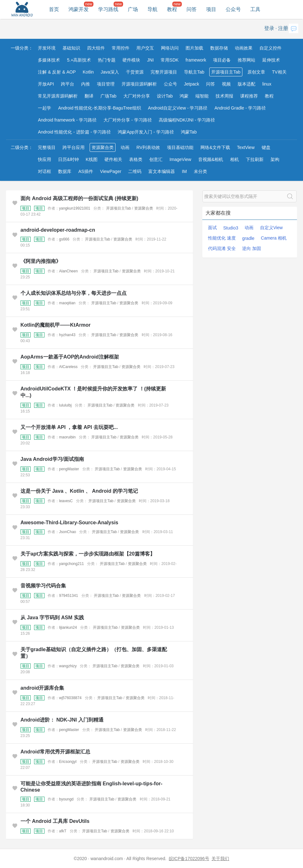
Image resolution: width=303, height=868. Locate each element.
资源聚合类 (103, 147)
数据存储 (219, 48)
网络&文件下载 (215, 147)
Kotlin (88, 72)
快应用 (45, 159)
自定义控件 (270, 48)
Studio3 (231, 228)
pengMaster (69, 469)
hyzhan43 (67, 335)
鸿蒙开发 (79, 9)
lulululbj (65, 405)
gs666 (64, 239)
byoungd (66, 799)
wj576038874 (70, 698)
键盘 (266, 147)
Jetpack (192, 84)
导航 (152, 9)
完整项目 (47, 147)
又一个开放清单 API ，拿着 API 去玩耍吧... (69, 427)
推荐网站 (247, 60)
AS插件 (86, 171)
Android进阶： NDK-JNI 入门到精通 (62, 720)
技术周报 (224, 96)
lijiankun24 (68, 627)
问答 (192, 9)
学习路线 (108, 9)
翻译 (89, 96)
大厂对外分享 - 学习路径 (128, 120)
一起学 (45, 108)
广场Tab (108, 96)
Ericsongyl (68, 762)
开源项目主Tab (226, 72)
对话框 (45, 171)
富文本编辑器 (162, 171)
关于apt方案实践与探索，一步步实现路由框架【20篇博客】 (88, 554)
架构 (275, 159)
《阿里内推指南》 (41, 261)
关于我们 (220, 859)
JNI (150, 60)
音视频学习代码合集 (43, 586)
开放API (46, 84)
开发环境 (47, 48)
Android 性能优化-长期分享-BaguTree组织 (99, 108)
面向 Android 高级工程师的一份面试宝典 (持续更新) (79, 198)
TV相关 (279, 72)
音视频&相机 (211, 159)
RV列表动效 (148, 147)
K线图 (92, 159)
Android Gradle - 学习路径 (240, 108)
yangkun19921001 (75, 208)
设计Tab (165, 96)
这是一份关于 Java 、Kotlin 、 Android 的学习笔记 (79, 491)
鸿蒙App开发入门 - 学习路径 (146, 132)
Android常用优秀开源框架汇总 (55, 752)
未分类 (200, 171)
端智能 (202, 96)
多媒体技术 (49, 60)
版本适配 (247, 84)
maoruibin (67, 437)
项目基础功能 (180, 147)
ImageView (180, 159)
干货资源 (135, 72)
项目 (211, 9)
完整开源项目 (164, 72)
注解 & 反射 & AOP (57, 72)
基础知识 (71, 48)
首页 (54, 9)
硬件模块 (131, 60)
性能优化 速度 (222, 238)
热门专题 (107, 60)
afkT (63, 831)
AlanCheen (68, 271)
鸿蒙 (184, 96)
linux (267, 84)
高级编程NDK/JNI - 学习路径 (187, 120)
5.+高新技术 (79, 60)
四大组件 (96, 48)
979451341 (68, 596)
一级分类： (22, 48)
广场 (133, 9)
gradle (248, 238)
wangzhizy (68, 666)
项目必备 (222, 60)
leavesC (66, 501)
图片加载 (194, 48)
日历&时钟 (68, 159)
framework (196, 60)
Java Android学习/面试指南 (52, 459)
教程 (172, 9)
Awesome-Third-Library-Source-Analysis (69, 523)
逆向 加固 (252, 248)
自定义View (271, 228)
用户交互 (145, 48)
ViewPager (111, 171)
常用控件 (121, 48)
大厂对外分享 (137, 96)
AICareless (68, 367)
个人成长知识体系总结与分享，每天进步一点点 (74, 293)
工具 (255, 9)
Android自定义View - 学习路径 (178, 108)
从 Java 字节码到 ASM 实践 (52, 618)
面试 (212, 228)
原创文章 (256, 72)
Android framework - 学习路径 (67, 120)
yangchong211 (71, 564)
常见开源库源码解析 (58, 96)
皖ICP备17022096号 (189, 859)
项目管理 (106, 84)
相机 (235, 159)
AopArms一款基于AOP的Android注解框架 (70, 357)
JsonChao (68, 532)
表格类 (136, 159)
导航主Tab (194, 72)
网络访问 (170, 48)
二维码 (135, 171)
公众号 (233, 9)
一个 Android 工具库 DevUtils (55, 821)
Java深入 (110, 72)
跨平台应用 (74, 147)
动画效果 (244, 48)
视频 (226, 84)
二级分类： (22, 147)
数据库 (65, 171)
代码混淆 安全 (222, 248)
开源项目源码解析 (139, 84)
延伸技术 (271, 60)
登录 (269, 28)
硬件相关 (113, 159)
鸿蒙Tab (189, 132)
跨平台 (68, 84)
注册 (283, 28)
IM (184, 171)
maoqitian (67, 303)
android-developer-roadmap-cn (58, 230)
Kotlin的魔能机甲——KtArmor (56, 325)
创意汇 (156, 159)
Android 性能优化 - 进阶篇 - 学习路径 (74, 132)
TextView (246, 147)
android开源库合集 (42, 688)
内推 (86, 84)
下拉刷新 (255, 159)
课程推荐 (249, 96)
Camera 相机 (274, 238)
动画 (125, 147)
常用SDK (170, 60)
